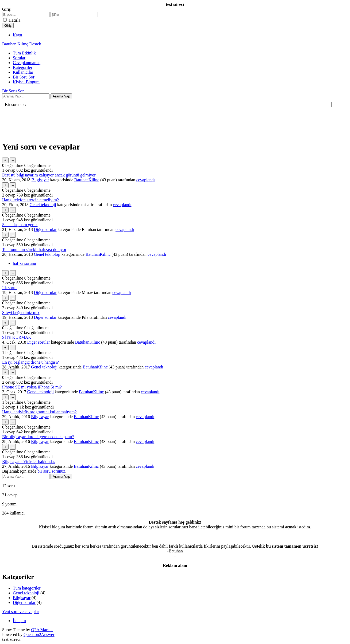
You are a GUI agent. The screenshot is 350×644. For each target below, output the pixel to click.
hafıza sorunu (24, 263)
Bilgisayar (40, 180)
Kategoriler (23, 67)
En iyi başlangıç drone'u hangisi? (30, 362)
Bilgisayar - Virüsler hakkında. (28, 462)
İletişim (19, 621)
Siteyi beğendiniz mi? (21, 313)
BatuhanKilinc (87, 180)
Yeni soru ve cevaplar (21, 612)
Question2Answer (39, 635)
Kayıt (18, 35)
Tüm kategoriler (27, 588)
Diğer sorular (45, 229)
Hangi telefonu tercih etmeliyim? (30, 200)
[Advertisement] (163, 124)
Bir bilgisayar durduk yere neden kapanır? (38, 437)
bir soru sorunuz (51, 471)
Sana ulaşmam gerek (20, 225)
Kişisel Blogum (26, 82)
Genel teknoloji (43, 205)
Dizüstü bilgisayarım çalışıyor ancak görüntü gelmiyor (49, 175)
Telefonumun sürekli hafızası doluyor (34, 250)
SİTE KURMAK (17, 337)
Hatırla (14, 20)
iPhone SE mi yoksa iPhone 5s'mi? (32, 387)
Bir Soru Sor (24, 77)
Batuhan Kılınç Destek (22, 44)
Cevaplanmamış (27, 63)
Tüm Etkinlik (24, 53)
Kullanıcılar (23, 72)
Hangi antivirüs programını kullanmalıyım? (39, 412)
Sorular (19, 58)
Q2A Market (42, 630)
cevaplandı (146, 180)
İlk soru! (9, 288)
